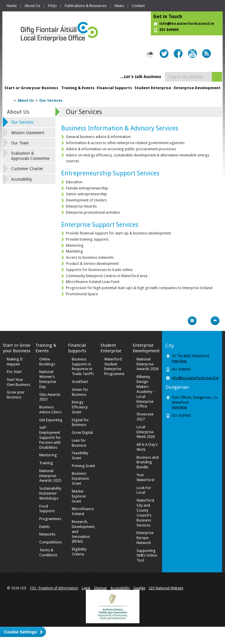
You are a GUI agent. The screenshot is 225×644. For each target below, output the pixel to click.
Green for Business (80, 392)
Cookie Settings (20, 632)
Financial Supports (114, 88)
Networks (47, 534)
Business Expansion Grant (80, 478)
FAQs (52, 6)
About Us (32, 6)
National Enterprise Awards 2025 (50, 476)
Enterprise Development (197, 88)
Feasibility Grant (80, 455)
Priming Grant (83, 466)
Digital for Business (80, 422)
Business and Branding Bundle (148, 462)
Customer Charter (27, 169)
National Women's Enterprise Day (48, 379)
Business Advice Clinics (51, 410)
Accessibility (22, 179)
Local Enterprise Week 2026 (146, 432)
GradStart (80, 382)
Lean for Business (79, 443)
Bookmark (204, 321)
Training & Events (78, 88)
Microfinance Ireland (83, 511)
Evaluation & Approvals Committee (30, 156)
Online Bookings (47, 362)
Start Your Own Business (18, 382)
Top (215, 321)
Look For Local (144, 490)
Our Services (51, 101)
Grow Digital (82, 433)
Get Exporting (51, 420)
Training (46, 463)
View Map (179, 361)
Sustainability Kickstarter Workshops (50, 493)
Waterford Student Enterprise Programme (114, 367)
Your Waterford (145, 477)
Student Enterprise (153, 88)
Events (45, 527)
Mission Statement (28, 133)
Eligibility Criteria (79, 552)
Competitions (51, 542)
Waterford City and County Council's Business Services (145, 513)
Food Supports (47, 509)
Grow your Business (16, 395)
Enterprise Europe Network (145, 538)
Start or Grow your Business (31, 88)
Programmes (50, 519)
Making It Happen (15, 362)
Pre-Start (14, 372)
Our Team (20, 143)
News (119, 6)
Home (12, 6)
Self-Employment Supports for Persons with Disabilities (50, 437)
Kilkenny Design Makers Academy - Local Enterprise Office (145, 391)
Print (181, 321)
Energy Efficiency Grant (80, 407)
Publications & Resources (86, 6)
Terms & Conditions (48, 553)
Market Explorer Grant (79, 496)
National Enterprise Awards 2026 (148, 364)
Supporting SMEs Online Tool (147, 556)
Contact (138, 6)
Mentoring (48, 455)
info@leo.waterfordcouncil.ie (187, 24)
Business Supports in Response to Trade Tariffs (83, 367)
